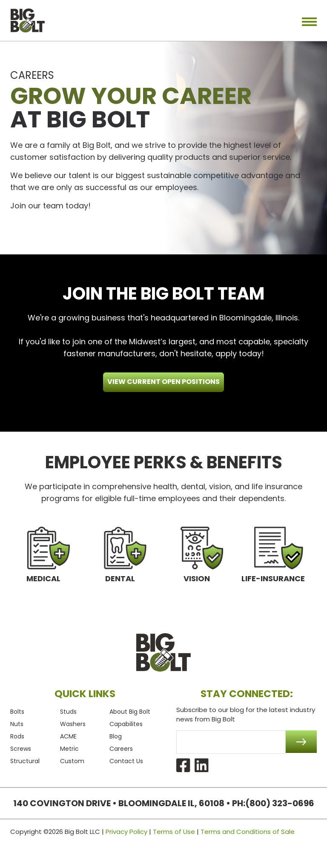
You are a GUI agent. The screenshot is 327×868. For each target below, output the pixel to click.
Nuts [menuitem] (17, 724)
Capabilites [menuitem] (126, 724)
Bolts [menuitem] (17, 712)
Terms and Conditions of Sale (248, 832)
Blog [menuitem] (116, 736)
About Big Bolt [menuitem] (130, 712)
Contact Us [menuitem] (126, 761)
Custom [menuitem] (72, 761)
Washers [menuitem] (73, 724)
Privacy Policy (126, 832)
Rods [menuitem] (17, 736)
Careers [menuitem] (121, 749)
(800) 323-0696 (280, 803)
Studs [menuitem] (68, 712)
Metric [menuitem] (69, 749)
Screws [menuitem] (21, 749)
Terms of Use (174, 832)
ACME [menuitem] (68, 736)
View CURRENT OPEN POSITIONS (163, 382)
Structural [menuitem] (25, 761)
